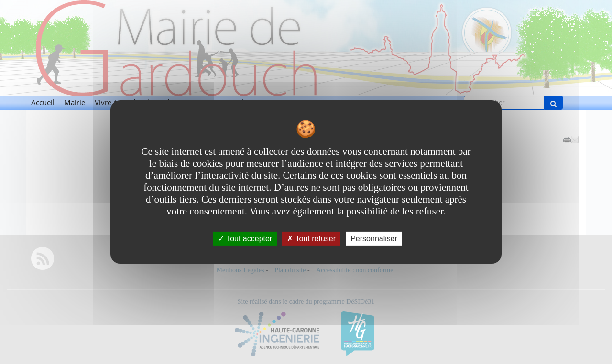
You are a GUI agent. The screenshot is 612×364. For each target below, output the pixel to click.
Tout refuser (311, 239)
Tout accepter (245, 239)
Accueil (43, 102)
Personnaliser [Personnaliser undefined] (374, 239)
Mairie (75, 102)
